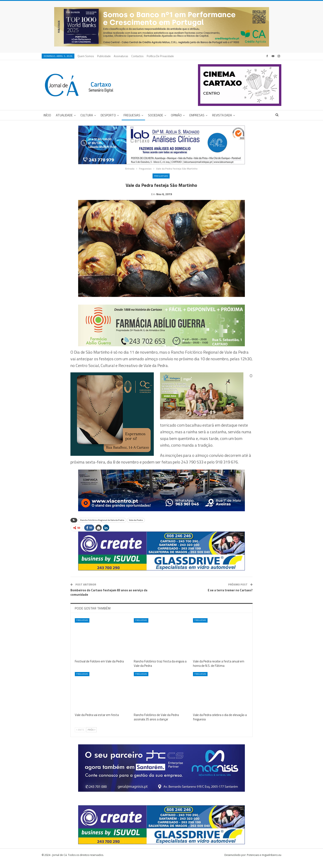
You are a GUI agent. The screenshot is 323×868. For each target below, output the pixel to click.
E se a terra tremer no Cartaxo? (230, 597)
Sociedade (156, 115)
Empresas (197, 115)
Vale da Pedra (136, 527)
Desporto (108, 115)
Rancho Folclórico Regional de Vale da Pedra (102, 527)
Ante (80, 736)
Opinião (176, 115)
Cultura (87, 115)
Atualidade (64, 115)
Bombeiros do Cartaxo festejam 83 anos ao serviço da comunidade (109, 599)
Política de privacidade (160, 56)
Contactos (137, 56)
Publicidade (104, 56)
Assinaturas (121, 56)
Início (47, 115)
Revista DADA (222, 115)
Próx (91, 736)
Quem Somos (86, 56)
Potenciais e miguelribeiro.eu (264, 861)
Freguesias (132, 115)
